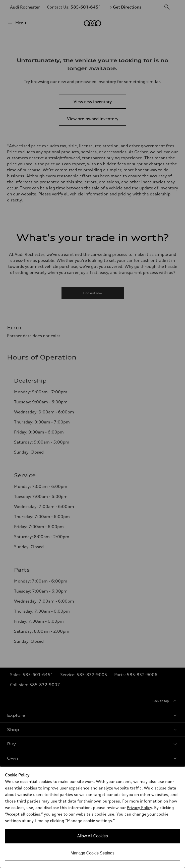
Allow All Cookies (93, 836)
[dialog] (93, 817)
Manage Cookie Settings (92, 853)
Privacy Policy (139, 808)
